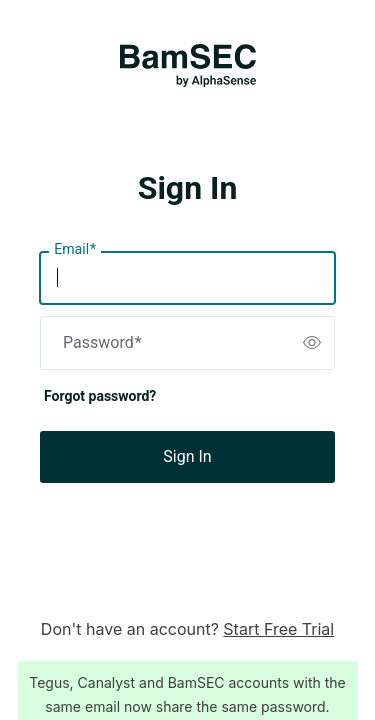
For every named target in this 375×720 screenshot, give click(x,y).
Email (75, 250)
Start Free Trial (278, 629)
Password (102, 343)
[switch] (312, 343)
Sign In (187, 456)
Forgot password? (100, 396)
